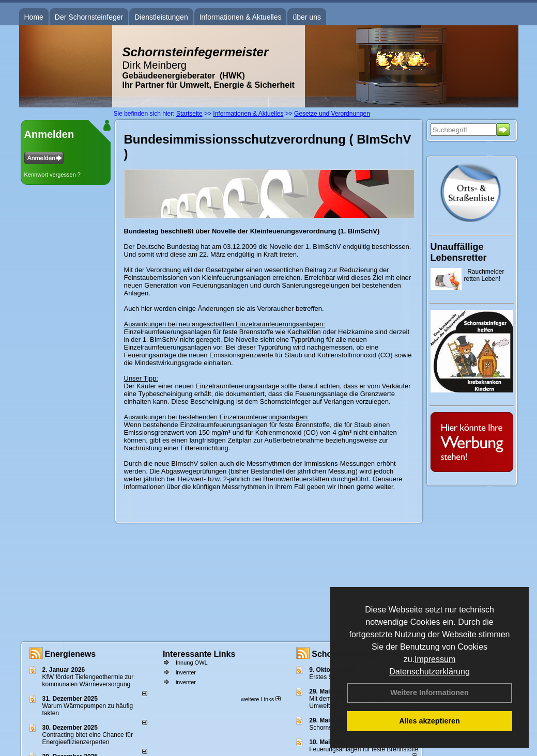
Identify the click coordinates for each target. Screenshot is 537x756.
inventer (186, 672)
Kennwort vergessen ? (52, 175)
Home (34, 17)
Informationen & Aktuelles (241, 17)
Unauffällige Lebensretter (459, 252)
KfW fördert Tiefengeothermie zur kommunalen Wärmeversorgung (88, 681)
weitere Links (261, 699)
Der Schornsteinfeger (89, 17)
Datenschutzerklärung (429, 672)
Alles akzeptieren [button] (429, 721)
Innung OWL (192, 663)
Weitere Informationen (429, 692)
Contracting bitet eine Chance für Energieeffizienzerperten (88, 738)
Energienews (71, 654)
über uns (306, 17)
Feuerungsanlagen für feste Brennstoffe (364, 749)
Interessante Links (199, 654)
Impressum (435, 659)
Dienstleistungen (161, 17)
